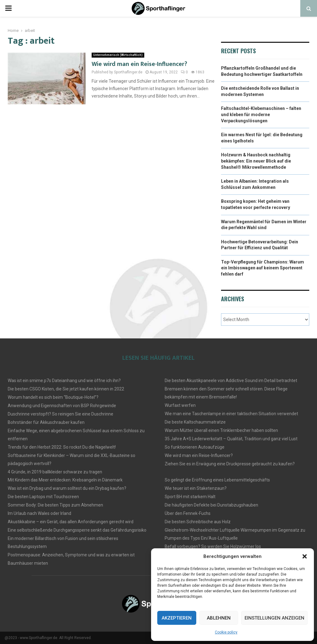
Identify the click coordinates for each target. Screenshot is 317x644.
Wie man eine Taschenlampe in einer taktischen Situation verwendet (231, 414)
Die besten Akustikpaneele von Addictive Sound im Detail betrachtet (231, 381)
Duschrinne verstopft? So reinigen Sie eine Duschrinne (61, 414)
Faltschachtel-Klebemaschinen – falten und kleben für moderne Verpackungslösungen (261, 114)
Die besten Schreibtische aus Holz (198, 522)
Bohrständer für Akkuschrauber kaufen (46, 422)
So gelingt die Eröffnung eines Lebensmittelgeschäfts (217, 480)
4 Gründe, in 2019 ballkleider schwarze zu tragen (55, 472)
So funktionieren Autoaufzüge (195, 447)
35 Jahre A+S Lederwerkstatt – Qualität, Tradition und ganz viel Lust (231, 439)
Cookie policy (226, 632)
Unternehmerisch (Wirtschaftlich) (118, 55)
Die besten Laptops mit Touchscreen (43, 497)
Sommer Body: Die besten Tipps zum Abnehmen (55, 505)
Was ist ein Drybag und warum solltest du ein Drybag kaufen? (67, 488)
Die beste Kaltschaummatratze (195, 422)
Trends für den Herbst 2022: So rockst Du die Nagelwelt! (62, 447)
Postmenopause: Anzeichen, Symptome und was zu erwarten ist (71, 555)
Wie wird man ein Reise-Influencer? (139, 64)
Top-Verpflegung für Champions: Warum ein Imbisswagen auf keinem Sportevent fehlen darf (263, 268)
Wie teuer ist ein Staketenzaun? (196, 488)
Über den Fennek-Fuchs (188, 513)
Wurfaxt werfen (180, 405)
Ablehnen (219, 618)
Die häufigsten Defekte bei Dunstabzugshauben (211, 505)
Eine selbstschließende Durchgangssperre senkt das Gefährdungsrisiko (77, 530)
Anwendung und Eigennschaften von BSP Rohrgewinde (62, 406)
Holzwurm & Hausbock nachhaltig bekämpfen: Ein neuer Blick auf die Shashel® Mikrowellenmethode (256, 161)
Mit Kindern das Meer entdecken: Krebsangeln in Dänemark (65, 480)
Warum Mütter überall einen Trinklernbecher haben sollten (221, 430)
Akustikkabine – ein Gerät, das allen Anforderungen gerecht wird (71, 522)
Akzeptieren (177, 618)
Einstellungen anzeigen (274, 618)
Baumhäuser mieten (28, 563)
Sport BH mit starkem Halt (190, 497)
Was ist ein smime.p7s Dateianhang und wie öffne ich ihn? (64, 381)
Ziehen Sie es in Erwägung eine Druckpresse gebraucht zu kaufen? (230, 464)
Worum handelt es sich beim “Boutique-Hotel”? (53, 397)
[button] (305, 556)
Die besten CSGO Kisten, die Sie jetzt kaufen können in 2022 (66, 389)
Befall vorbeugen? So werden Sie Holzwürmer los (213, 546)
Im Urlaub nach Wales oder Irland (39, 513)
